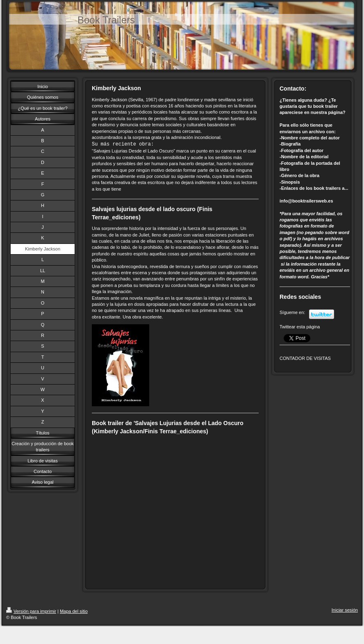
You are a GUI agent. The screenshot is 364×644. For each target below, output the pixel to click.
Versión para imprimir (31, 611)
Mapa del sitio (74, 611)
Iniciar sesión (345, 610)
